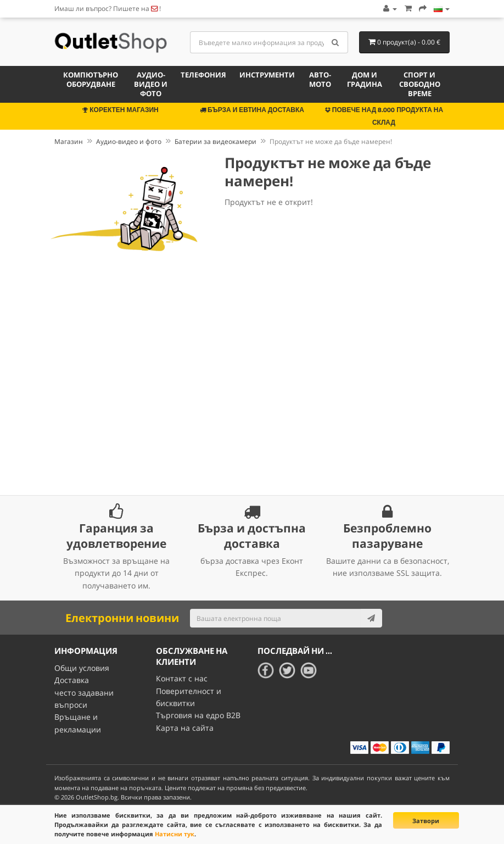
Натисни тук (175, 834)
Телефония (203, 75)
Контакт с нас (182, 678)
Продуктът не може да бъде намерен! (331, 141)
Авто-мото (320, 79)
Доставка (72, 680)
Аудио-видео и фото (151, 84)
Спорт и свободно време (420, 84)
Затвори (426, 821)
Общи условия (82, 668)
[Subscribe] (371, 618)
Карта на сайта (185, 728)
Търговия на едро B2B (198, 715)
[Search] (336, 42)
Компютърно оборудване (91, 79)
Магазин (69, 141)
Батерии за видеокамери (215, 141)
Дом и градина (365, 79)
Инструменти (267, 75)
